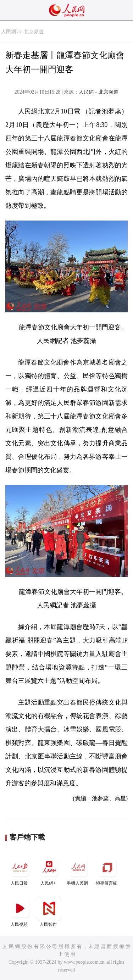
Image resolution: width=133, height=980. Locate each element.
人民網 (9, 32)
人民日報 (20, 870)
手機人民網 (78, 870)
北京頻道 (34, 32)
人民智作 (49, 911)
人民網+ (49, 870)
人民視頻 (20, 911)
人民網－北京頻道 (99, 92)
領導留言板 (107, 870)
